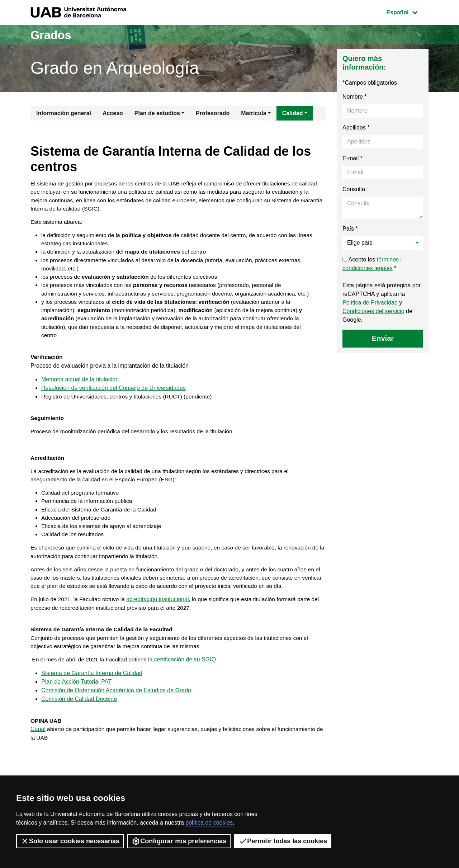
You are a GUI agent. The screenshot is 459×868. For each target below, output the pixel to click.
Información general (64, 113)
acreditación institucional (161, 624)
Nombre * (355, 97)
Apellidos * (356, 128)
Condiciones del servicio (373, 311)
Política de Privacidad (370, 303)
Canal (38, 757)
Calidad (293, 113)
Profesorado (213, 113)
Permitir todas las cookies (283, 841)
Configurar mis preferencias (179, 841)
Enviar (383, 338)
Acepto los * (372, 264)
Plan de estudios (157, 113)
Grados (53, 35)
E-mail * (352, 158)
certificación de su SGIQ (189, 686)
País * (350, 229)
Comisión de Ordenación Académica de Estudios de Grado (116, 718)
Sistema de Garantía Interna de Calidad (92, 700)
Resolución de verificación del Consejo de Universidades (113, 403)
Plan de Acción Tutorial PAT (76, 709)
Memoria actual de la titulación (80, 395)
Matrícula (254, 113)
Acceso (113, 113)
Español (407, 12)
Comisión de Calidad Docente (79, 726)
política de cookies (209, 823)
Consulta (354, 189)
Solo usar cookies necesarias (70, 841)
